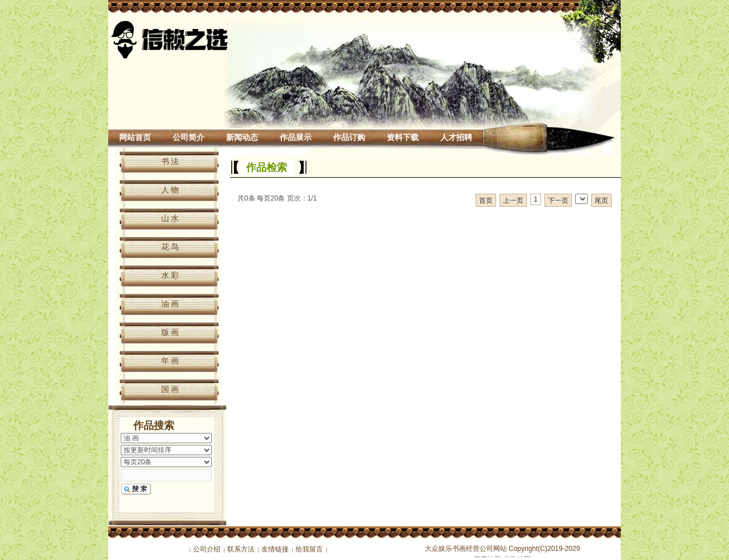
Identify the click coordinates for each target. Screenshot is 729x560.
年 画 (170, 361)
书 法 (170, 161)
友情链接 (275, 549)
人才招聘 (456, 138)
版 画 (170, 332)
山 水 (170, 218)
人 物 (170, 190)
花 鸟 (170, 247)
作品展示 (296, 138)
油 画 (170, 304)
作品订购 (349, 138)
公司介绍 (207, 549)
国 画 (170, 389)
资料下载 (403, 138)
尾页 (601, 201)
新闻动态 (242, 138)
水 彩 (170, 275)
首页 (486, 201)
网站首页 (135, 138)
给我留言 (309, 549)
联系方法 (241, 549)
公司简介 (189, 138)
